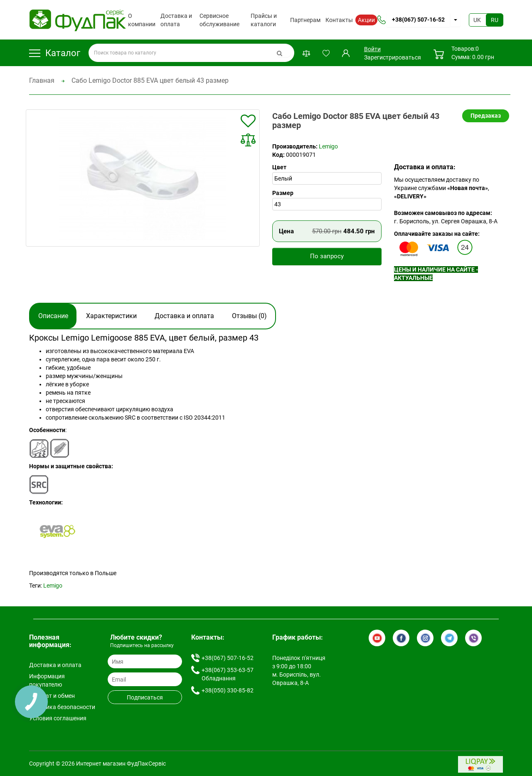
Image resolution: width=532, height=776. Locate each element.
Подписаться (145, 697)
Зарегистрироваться (393, 57)
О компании (142, 20)
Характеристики (111, 316)
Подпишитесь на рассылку (142, 645)
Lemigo (328, 146)
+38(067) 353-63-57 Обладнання (228, 674)
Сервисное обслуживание (219, 20)
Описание (53, 316)
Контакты (339, 20)
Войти (372, 49)
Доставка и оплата (176, 20)
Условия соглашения (58, 718)
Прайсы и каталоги (264, 20)
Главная (42, 80)
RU (495, 20)
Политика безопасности (62, 707)
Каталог (55, 53)
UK (477, 20)
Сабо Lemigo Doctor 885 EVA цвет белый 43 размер (150, 80)
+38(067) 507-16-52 (418, 20)
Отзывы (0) (249, 316)
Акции (366, 20)
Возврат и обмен (52, 696)
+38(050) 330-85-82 (228, 690)
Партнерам (305, 20)
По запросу (327, 256)
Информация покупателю (47, 680)
